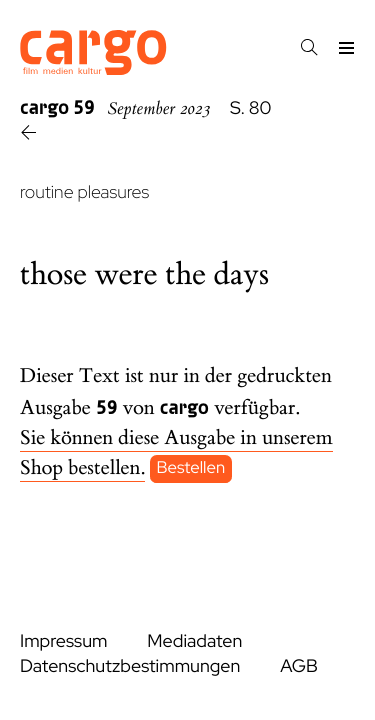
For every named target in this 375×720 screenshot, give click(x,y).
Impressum (63, 641)
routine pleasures (84, 192)
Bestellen (191, 469)
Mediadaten (194, 641)
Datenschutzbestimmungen (130, 666)
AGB (299, 666)
